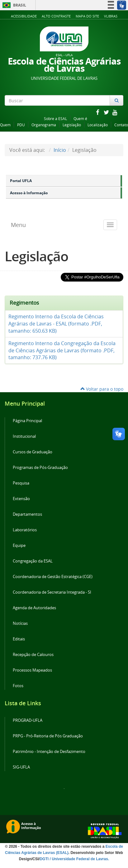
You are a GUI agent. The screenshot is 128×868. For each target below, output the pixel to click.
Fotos (18, 686)
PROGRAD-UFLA (28, 720)
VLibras (111, 16)
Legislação (72, 125)
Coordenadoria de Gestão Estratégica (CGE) (53, 577)
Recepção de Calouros (33, 655)
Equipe (19, 545)
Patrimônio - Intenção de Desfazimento (49, 752)
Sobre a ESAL (55, 119)
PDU (21, 125)
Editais (19, 639)
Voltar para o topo (102, 389)
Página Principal (27, 421)
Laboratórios (25, 530)
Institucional (24, 436)
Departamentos (27, 514)
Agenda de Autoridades (34, 608)
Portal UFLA (21, 181)
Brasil (13, 5)
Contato (121, 125)
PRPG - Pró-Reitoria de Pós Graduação (48, 736)
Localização (98, 125)
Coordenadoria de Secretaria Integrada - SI (52, 592)
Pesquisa (21, 483)
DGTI (44, 859)
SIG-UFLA (21, 767)
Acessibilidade (24, 16)
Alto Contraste (56, 16)
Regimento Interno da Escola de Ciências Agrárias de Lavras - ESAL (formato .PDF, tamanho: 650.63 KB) (56, 324)
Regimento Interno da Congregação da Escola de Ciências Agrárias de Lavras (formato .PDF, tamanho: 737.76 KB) (62, 350)
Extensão (21, 499)
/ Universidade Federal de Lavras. (79, 859)
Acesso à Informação (29, 193)
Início (60, 150)
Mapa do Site (87, 16)
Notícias (20, 623)
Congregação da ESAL (33, 561)
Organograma (44, 125)
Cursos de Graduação (33, 452)
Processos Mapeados (32, 670)
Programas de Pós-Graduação (40, 468)
